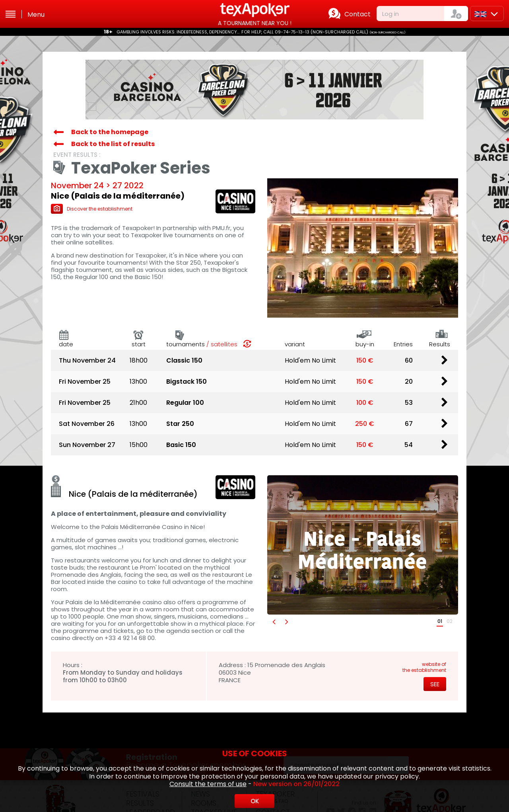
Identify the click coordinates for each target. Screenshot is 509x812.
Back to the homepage (110, 132)
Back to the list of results (113, 144)
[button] (274, 622)
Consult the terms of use (208, 784)
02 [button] (450, 621)
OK (255, 801)
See (435, 684)
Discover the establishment (92, 209)
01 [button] (440, 621)
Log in (390, 14)
